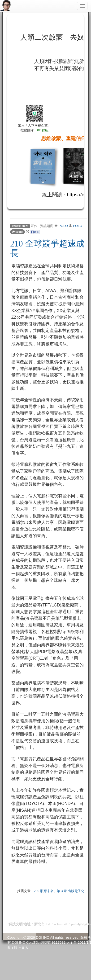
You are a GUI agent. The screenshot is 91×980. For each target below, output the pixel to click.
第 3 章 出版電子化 (71, 891)
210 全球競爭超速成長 (47, 248)
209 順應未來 (44, 891)
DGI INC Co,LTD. (26, 942)
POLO (63, 226)
